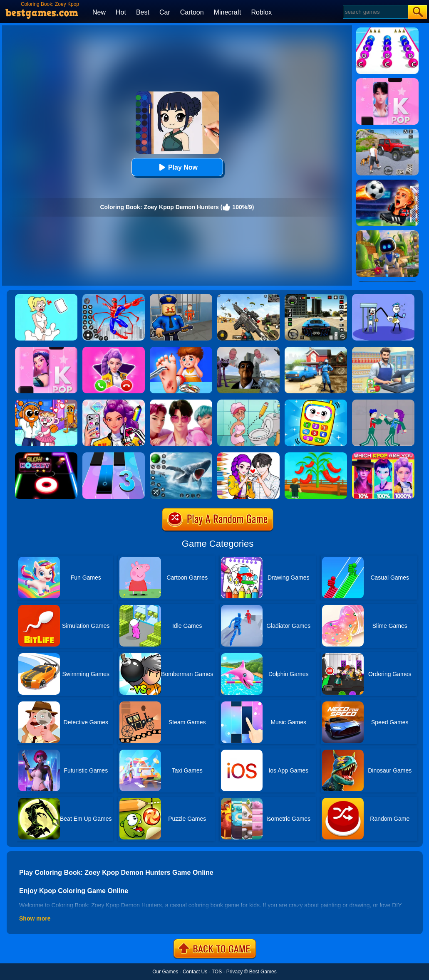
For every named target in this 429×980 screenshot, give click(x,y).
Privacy (234, 972)
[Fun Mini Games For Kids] (46, 402)
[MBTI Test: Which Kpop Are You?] (383, 455)
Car (165, 12)
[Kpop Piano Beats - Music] (46, 350)
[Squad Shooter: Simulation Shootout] (248, 297)
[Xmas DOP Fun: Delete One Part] (46, 297)
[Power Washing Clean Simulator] (316, 350)
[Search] (375, 12)
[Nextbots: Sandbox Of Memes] (248, 350)
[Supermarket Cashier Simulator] (383, 350)
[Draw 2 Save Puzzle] (248, 402)
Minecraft (228, 12)
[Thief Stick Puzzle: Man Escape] (383, 297)
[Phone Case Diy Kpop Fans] (114, 402)
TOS (217, 972)
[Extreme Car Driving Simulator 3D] (316, 297)
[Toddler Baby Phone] (316, 402)
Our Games (165, 972)
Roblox (261, 12)
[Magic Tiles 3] (114, 455)
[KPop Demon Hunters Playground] (383, 402)
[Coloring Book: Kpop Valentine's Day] (248, 455)
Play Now (177, 167)
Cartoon (192, 12)
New (99, 12)
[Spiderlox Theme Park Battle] (114, 297)
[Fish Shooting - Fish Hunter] (181, 455)
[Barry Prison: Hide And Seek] (181, 297)
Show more (35, 918)
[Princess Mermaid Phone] (114, 350)
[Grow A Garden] (316, 455)
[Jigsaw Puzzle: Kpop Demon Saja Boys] (181, 402)
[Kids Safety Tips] (181, 350)
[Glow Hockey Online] (46, 455)
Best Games (263, 972)
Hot (121, 12)
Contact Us (195, 972)
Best (143, 12)
